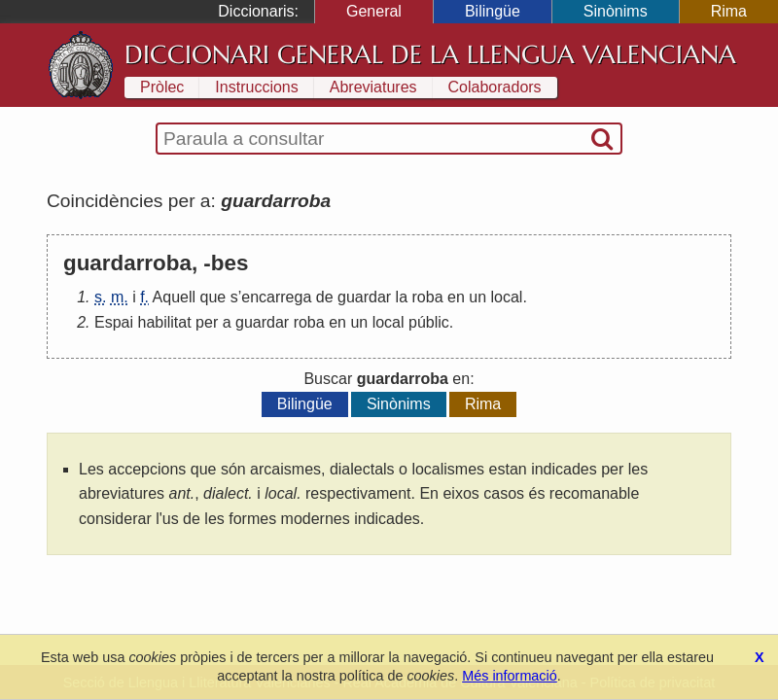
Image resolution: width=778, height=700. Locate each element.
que (213, 297)
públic (429, 322)
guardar (364, 297)
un (477, 297)
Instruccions (256, 87)
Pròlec (162, 87)
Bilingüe (493, 11)
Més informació (510, 676)
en (456, 297)
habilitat (164, 322)
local (507, 297)
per (207, 322)
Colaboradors (495, 87)
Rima (729, 11)
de (325, 297)
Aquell (174, 297)
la (402, 297)
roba (428, 297)
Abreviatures (373, 87)
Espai (114, 322)
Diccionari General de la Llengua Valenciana (430, 54)
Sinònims (616, 11)
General (374, 11)
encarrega (276, 297)
